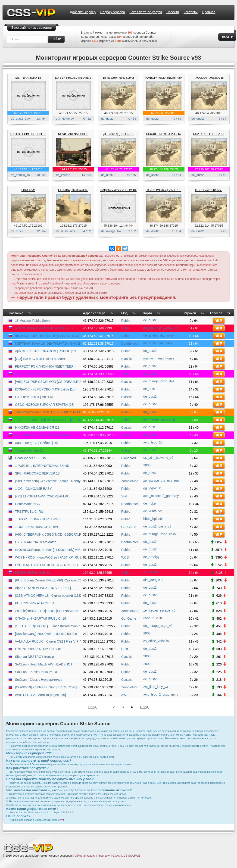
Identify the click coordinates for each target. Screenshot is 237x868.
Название (16, 313)
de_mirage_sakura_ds (159, 419)
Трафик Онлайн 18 (29, 450)
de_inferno (63, 175)
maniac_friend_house (159, 358)
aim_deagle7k (153, 580)
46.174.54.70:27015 (209, 113)
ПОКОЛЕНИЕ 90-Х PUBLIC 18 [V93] (42, 374)
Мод (124, 313)
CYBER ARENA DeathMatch (36, 542)
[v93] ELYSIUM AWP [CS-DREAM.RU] (43, 496)
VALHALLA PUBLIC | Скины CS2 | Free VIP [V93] (48, 641)
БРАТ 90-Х (28, 190)
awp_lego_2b (153, 442)
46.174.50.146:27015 (164, 226)
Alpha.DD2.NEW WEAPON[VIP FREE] (43, 588)
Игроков (190, 313)
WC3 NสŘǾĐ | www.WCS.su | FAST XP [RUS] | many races (48, 557)
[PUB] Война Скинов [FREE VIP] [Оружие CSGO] (48, 580)
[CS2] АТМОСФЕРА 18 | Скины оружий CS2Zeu (48, 596)
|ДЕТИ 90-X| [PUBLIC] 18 (118, 134)
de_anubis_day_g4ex (25, 175)
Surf (124, 496)
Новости (173, 12)
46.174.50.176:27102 (28, 226)
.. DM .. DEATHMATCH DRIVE (37, 527)
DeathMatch (130, 343)
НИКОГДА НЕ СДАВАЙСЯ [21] (38, 428)
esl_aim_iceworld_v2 (158, 458)
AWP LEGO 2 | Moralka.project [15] (41, 695)
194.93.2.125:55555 (73, 169)
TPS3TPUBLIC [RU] (30, 512)
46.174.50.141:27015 (28, 169)
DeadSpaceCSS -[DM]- (32, 458)
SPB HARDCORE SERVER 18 (37, 473)
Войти (228, 37)
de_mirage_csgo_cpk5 (160, 534)
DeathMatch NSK (28, 504)
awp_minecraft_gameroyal (161, 496)
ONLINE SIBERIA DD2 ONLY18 (38, 649)
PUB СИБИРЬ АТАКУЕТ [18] (36, 603)
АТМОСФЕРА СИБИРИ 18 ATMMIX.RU (44, 328)
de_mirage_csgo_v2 (158, 626)
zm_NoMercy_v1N (68, 119)
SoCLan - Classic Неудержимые (39, 680)
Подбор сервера (112, 12)
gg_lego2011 (153, 488)
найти (56, 39)
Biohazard (129, 458)
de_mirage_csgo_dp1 (159, 381)
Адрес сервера (94, 313)
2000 (147, 465)
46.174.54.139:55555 (164, 169)
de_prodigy (151, 557)
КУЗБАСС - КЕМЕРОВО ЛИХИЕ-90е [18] (45, 389)
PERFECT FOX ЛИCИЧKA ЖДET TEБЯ (44, 366)
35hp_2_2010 (153, 618)
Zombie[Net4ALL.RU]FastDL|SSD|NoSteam (47, 611)
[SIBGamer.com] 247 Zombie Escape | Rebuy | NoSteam (48, 481)
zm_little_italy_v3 (156, 687)
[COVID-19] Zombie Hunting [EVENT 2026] (46, 687)
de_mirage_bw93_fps (115, 231)
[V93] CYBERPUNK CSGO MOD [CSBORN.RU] (48, 534)
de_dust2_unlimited (69, 231)
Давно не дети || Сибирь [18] (36, 443)
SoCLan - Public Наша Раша (36, 672)
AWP (125, 695)
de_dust (149, 389)
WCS (125, 557)
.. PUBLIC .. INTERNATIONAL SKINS (42, 466)
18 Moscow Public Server (118, 78)
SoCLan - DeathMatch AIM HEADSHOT (44, 664)
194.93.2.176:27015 (73, 226)
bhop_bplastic (153, 519)
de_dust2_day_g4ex (24, 119)
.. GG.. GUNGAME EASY (33, 489)
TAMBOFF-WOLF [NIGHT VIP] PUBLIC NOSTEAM (48, 412)
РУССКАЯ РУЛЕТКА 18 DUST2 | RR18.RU (47, 565)
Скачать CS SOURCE (126, 856)
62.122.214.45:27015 (209, 226)
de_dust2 (107, 119)
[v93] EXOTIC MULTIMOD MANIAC (41, 359)
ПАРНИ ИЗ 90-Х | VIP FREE (163, 190)
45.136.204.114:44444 (118, 226)
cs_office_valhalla (156, 641)
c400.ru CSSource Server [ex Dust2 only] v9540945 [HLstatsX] (48, 550)
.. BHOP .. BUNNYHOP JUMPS (38, 519)
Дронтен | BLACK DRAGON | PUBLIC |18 (45, 351)
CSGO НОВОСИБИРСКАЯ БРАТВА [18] (45, 405)
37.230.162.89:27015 (209, 169)
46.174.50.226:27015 (119, 113)
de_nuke (150, 503)
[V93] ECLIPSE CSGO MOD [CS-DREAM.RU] (48, 382)
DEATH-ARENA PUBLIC (73, 134)
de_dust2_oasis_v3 (157, 526)
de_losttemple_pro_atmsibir (161, 328)
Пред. (93, 707)
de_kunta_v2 (153, 511)
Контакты (190, 12)
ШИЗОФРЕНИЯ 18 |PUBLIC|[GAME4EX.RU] (48, 336)
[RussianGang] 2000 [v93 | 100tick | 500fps (46, 634)
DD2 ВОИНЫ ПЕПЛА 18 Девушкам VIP (44, 435)
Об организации (85, 856)
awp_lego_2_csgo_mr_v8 (161, 694)
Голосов (216, 313)
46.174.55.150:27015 (73, 113)
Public (126, 321)
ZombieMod (130, 481)
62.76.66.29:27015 (164, 113)
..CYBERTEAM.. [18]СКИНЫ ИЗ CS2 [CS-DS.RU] (48, 420)
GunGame (129, 527)
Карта (148, 313)
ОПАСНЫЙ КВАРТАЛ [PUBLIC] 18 (41, 618)
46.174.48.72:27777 (118, 169)
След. (145, 707)
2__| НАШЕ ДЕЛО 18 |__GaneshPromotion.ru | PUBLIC (48, 626)
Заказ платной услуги (146, 12)
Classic (126, 359)
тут (62, 820)
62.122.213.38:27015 (28, 113)
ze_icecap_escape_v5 (159, 610)
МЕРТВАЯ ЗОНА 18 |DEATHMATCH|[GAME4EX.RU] (48, 343)
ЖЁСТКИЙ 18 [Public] (209, 190)
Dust (125, 649)
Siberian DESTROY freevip (35, 657)
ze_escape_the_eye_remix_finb (161, 481)
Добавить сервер (83, 12)
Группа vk (104, 856)
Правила (209, 12)
